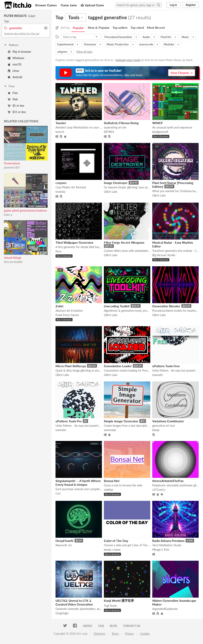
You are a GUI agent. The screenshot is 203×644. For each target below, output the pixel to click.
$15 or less (17, 112)
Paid (13, 99)
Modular (169, 44)
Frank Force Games (67, 315)
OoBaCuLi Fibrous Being (121, 123)
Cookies (145, 634)
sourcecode (146, 44)
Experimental (65, 44)
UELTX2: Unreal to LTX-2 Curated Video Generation (74, 602)
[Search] (159, 5)
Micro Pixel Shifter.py (71, 366)
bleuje (156, 430)
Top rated (137, 27)
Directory (100, 634)
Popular (78, 28)
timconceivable (13, 262)
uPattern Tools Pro (69, 421)
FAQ (101, 626)
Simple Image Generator (121, 421)
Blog (113, 626)
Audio (146, 37)
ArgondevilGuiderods (165, 609)
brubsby (60, 192)
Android (15, 77)
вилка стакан (112, 550)
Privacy (129, 634)
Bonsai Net (112, 481)
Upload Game (92, 5)
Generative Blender (166, 306)
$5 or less (16, 106)
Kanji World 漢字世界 (119, 600)
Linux (13, 71)
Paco (58, 251)
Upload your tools (128, 60)
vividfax (109, 490)
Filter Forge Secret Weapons (124, 242)
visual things (13, 257)
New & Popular (99, 27)
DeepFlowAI (64, 541)
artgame (62, 52)
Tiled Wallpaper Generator (74, 242)
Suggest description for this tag (22, 34)
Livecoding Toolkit (117, 306)
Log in (173, 5)
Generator (90, 44)
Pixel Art (166, 37)
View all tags (84, 52)
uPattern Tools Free (166, 366)
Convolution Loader (118, 366)
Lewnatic (158, 375)
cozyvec (61, 183)
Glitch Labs (111, 192)
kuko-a (8, 215)
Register (191, 5)
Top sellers (120, 27)
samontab (110, 430)
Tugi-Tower (110, 606)
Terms (115, 634)
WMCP (158, 123)
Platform (11, 45)
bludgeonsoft (160, 132)
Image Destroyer (116, 183)
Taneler (61, 123)
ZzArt (59, 306)
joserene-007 (12, 167)
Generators (12, 163)
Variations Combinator (168, 421)
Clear (32, 16)
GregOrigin (62, 613)
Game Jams (69, 5)
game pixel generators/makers (25, 210)
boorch (60, 132)
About (88, 626)
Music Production (118, 44)
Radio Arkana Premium (168, 541)
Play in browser (19, 52)
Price (9, 86)
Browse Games (46, 5)
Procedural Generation (118, 37)
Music (185, 37)
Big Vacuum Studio (164, 255)
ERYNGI (109, 132)
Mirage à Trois (161, 550)
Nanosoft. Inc (64, 545)
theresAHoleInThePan (168, 481)
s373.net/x (159, 490)
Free (13, 93)
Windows (16, 58)
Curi (58, 493)
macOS (15, 64)
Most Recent (156, 27)
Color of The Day (116, 541)
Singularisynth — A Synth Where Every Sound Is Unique (78, 483)
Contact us (132, 626)
